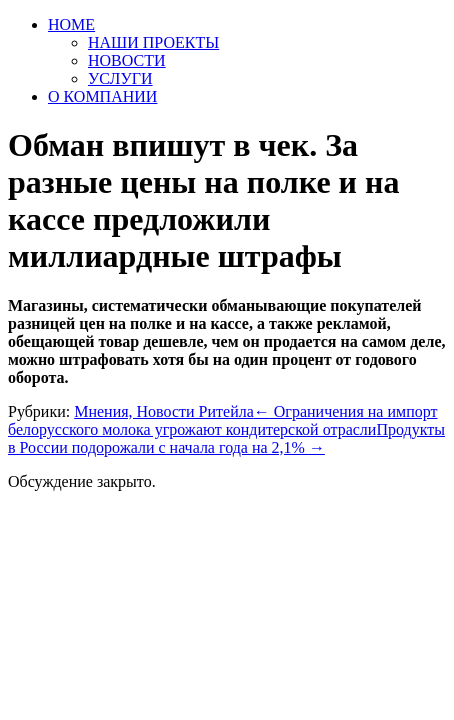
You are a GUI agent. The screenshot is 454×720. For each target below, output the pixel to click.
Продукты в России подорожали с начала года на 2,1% (226, 438)
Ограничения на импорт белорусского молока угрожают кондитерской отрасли (222, 420)
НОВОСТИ (127, 60)
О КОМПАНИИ (102, 96)
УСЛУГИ (120, 78)
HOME (71, 24)
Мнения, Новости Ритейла (164, 411)
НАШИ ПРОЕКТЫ (153, 42)
